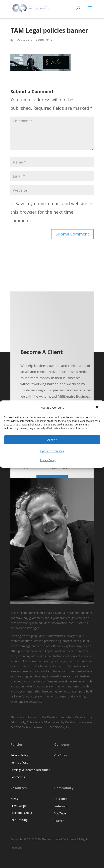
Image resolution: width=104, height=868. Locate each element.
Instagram (61, 806)
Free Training (19, 820)
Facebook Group (21, 813)
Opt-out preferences (52, 451)
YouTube (60, 813)
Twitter (59, 821)
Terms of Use (19, 763)
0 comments (44, 40)
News (14, 799)
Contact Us (18, 777)
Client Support (20, 806)
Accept (52, 440)
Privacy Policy (48, 460)
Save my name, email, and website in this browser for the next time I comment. (51, 212)
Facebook (61, 799)
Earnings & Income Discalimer (30, 770)
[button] (98, 408)
